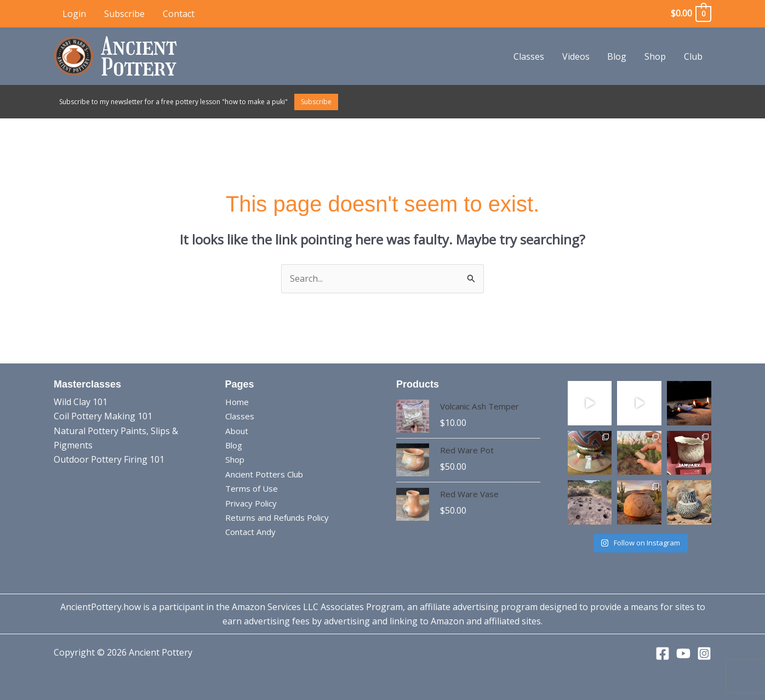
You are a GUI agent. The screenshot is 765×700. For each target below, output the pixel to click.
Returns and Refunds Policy (281, 517)
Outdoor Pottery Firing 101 (109, 459)
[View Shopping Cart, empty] (690, 13)
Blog (618, 56)
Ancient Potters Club (267, 474)
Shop (656, 56)
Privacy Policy (253, 503)
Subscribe (124, 14)
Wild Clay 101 (81, 402)
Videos (577, 56)
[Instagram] (704, 653)
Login (74, 14)
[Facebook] (663, 653)
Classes (530, 56)
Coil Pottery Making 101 (103, 416)
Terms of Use (253, 488)
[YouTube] (683, 653)
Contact (178, 14)
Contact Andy (252, 532)
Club (693, 56)
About (238, 431)
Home (238, 402)
